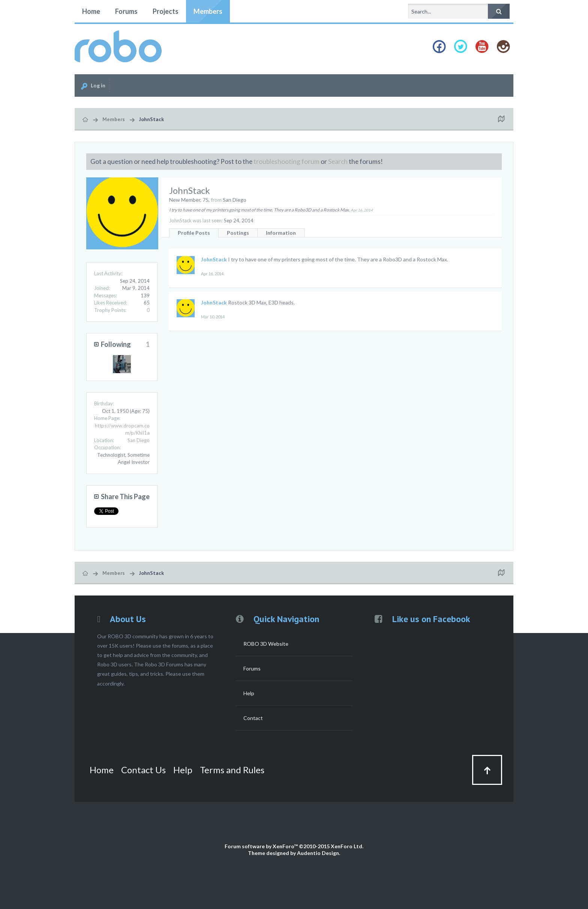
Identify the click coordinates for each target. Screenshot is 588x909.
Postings (238, 233)
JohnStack (214, 259)
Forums (126, 11)
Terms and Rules (232, 770)
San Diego (139, 440)
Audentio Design (318, 853)
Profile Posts (194, 233)
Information (281, 233)
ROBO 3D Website (266, 644)
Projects (166, 11)
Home (91, 11)
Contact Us (143, 770)
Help (249, 693)
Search (338, 161)
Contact (253, 718)
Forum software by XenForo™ (294, 846)
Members (208, 11)
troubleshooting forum (286, 161)
